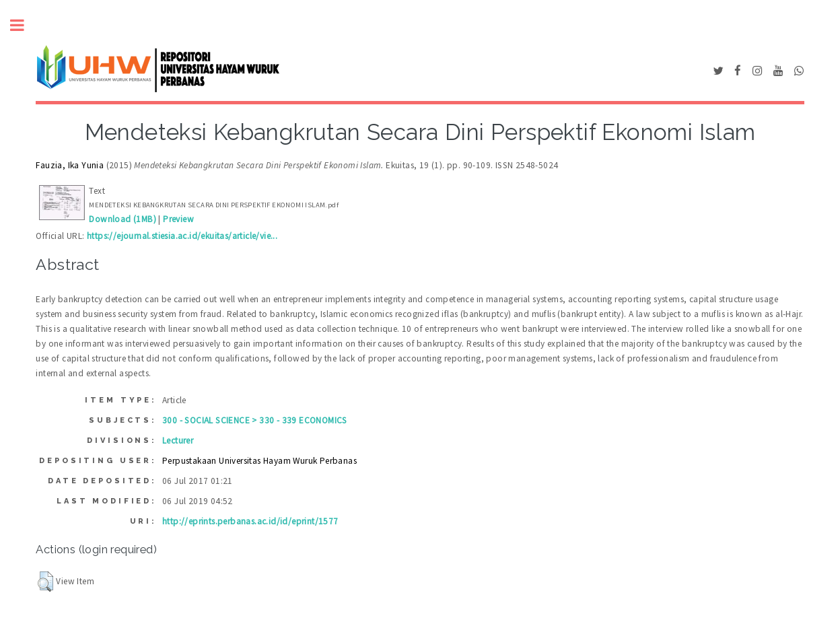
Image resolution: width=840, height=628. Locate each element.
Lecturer (178, 441)
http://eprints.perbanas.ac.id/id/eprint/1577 (250, 521)
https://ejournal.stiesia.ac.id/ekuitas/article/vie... (182, 236)
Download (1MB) (123, 219)
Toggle (24, 25)
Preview (178, 219)
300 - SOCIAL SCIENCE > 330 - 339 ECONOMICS (255, 420)
